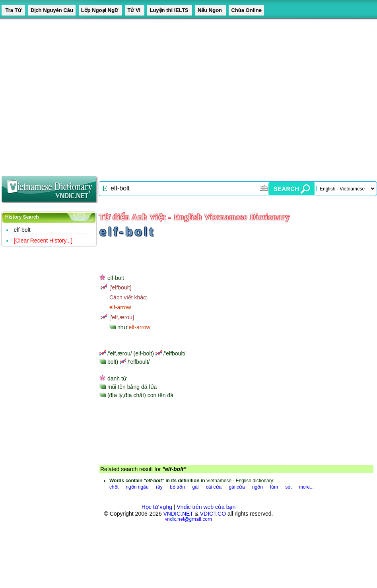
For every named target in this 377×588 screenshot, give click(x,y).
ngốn (257, 487)
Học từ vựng (157, 507)
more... (306, 487)
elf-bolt (22, 230)
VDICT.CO (213, 514)
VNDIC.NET (178, 514)
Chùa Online (246, 10)
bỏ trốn (177, 487)
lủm (274, 487)
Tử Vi (134, 10)
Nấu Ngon (211, 10)
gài (195, 487)
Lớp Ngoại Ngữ (100, 10)
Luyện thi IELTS (170, 10)
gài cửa (237, 487)
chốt (114, 487)
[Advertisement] (75, 94)
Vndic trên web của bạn (206, 507)
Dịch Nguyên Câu (52, 10)
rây (159, 487)
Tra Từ (13, 10)
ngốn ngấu (137, 487)
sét (288, 487)
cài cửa (214, 487)
